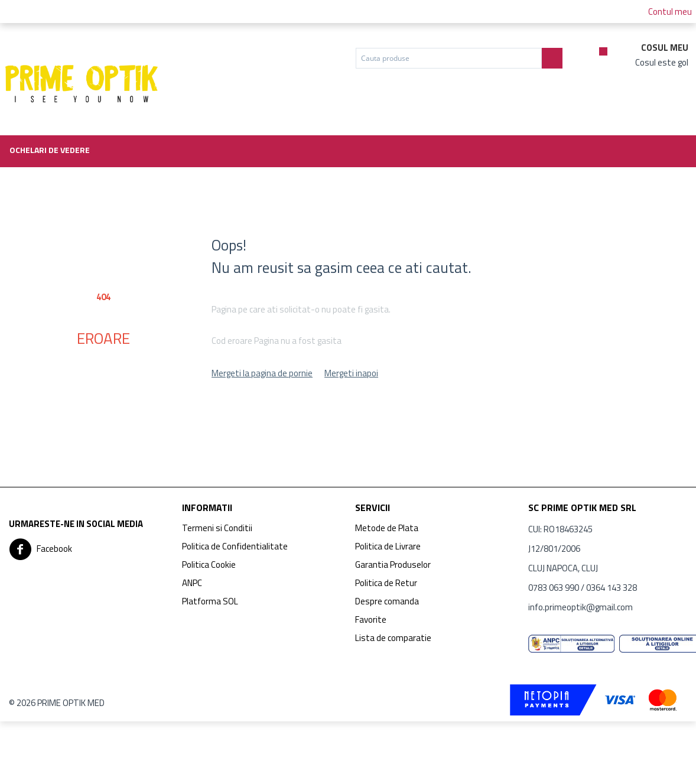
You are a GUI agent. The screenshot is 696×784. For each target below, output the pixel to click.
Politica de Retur (386, 583)
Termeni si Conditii (217, 528)
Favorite (371, 619)
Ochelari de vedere (50, 150)
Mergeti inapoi (351, 373)
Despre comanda (387, 601)
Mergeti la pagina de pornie (262, 373)
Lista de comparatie (393, 638)
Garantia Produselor (393, 565)
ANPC (192, 583)
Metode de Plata (387, 528)
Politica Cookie (209, 565)
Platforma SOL (210, 601)
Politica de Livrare (388, 546)
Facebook (40, 549)
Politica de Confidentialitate (235, 546)
